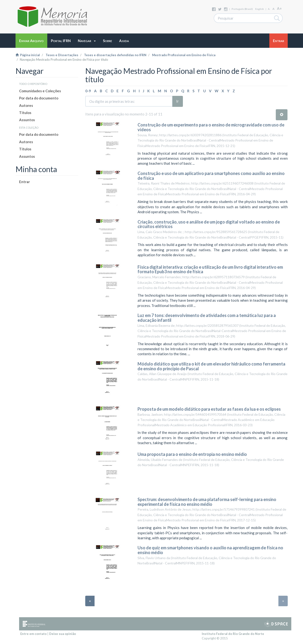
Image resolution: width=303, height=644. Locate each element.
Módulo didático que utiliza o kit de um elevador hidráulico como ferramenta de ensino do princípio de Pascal (211, 366)
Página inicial (28, 55)
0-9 (88, 91)
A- (269, 9)
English (260, 9)
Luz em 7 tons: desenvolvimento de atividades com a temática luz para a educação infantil (207, 318)
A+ (279, 8)
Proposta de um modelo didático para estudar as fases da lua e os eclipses (209, 409)
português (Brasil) (242, 9)
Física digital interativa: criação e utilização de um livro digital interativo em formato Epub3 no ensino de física (210, 269)
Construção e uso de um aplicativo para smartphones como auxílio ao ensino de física (211, 176)
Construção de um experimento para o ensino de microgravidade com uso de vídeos (211, 127)
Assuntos (27, 120)
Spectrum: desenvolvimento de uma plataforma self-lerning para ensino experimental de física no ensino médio (207, 502)
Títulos (25, 113)
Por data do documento (39, 98)
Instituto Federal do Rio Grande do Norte (233, 634)
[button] (87, 41)
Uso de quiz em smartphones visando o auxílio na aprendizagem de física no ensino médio (210, 550)
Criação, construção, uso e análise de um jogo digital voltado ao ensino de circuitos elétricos (209, 224)
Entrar (24, 182)
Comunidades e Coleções (40, 91)
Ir (178, 101)
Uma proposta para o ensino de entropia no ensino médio (192, 454)
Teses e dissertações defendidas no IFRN (115, 55)
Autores (26, 105)
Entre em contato (33, 634)
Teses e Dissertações (62, 55)
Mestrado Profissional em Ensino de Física (184, 55)
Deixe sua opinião (63, 634)
